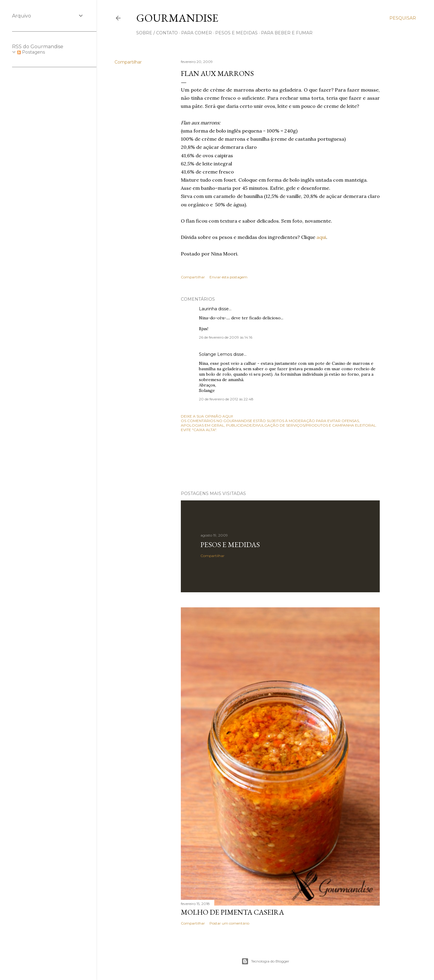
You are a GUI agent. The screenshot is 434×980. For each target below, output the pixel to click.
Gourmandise (177, 18)
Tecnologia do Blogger (265, 961)
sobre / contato (157, 33)
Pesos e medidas (230, 545)
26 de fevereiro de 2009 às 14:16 (226, 337)
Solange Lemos (215, 354)
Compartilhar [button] (128, 62)
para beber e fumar (287, 33)
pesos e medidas (236, 33)
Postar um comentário (229, 923)
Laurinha (208, 309)
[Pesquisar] (403, 18)
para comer (197, 33)
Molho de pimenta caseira (232, 912)
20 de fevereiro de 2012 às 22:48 (226, 399)
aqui (321, 237)
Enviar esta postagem (228, 277)
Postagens (31, 52)
